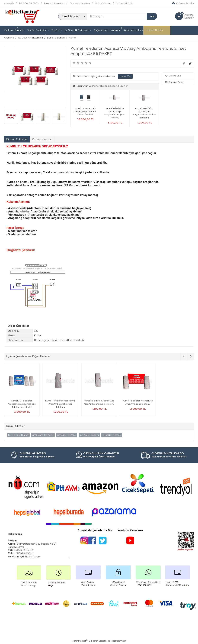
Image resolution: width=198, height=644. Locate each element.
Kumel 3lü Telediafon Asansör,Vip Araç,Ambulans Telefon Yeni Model (22, 404)
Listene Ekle (173, 76)
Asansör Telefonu (67, 435)
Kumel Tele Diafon (18, 435)
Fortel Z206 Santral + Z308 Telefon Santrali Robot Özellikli (85, 111)
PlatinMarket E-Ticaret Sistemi (89, 641)
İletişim (13, 541)
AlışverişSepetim (189, 16)
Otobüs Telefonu (112, 435)
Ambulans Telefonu (43, 435)
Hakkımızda (15, 534)
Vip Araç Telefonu (89, 435)
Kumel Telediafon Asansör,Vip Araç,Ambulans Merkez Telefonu (60, 404)
